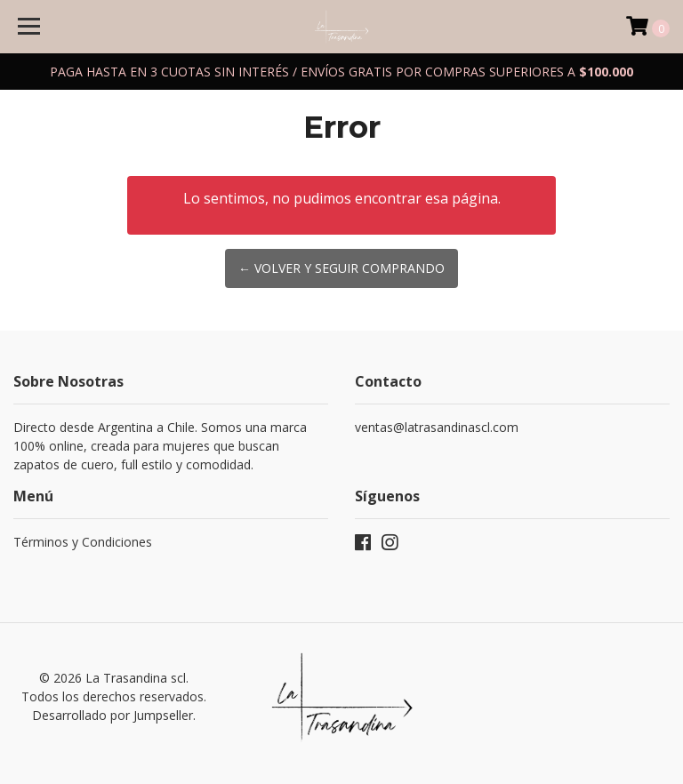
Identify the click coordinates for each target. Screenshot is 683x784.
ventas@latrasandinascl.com (437, 427)
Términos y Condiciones (83, 542)
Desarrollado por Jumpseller (112, 715)
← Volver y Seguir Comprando (341, 268)
